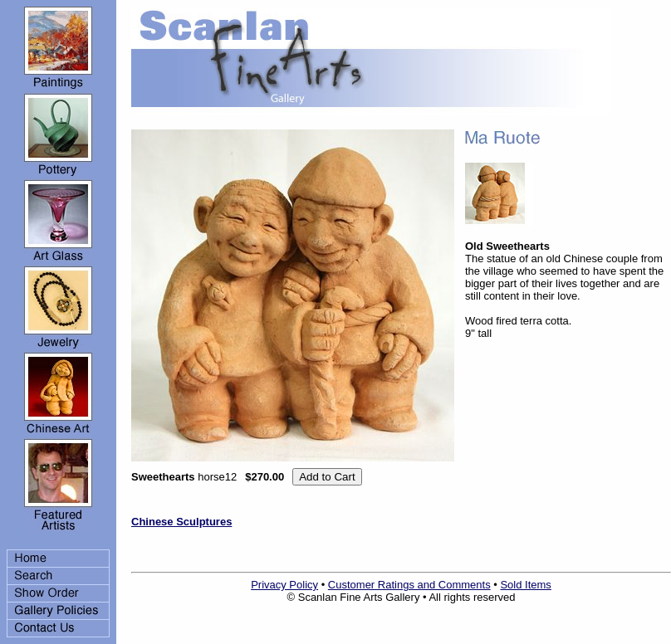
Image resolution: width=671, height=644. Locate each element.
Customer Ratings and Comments (409, 585)
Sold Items (525, 585)
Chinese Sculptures (181, 522)
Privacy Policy (284, 585)
